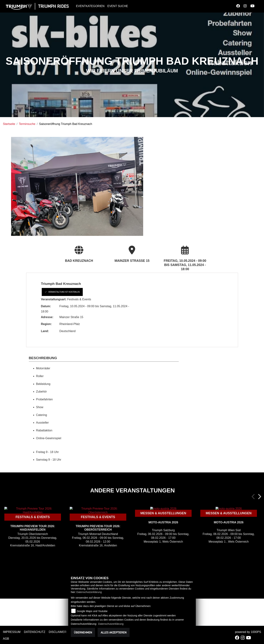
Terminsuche (27, 124)
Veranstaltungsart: (54, 299)
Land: (45, 331)
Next (259, 497)
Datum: (46, 306)
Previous (253, 497)
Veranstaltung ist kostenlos (62, 292)
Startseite (9, 124)
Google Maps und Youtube (92, 611)
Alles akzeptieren (114, 632)
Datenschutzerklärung (89, 592)
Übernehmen (83, 632)
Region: (46, 324)
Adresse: (47, 317)
